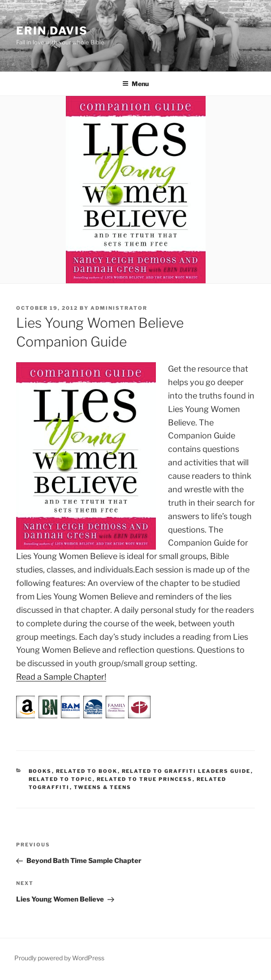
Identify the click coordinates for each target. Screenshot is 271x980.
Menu (135, 84)
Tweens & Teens (103, 787)
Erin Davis (52, 31)
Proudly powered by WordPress (59, 958)
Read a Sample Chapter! (61, 677)
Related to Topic (61, 779)
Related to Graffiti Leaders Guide (186, 771)
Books (40, 771)
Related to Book (87, 771)
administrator (119, 308)
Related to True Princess (145, 779)
